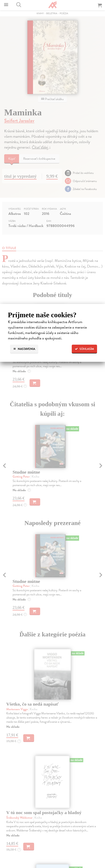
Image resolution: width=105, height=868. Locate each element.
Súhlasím (84, 349)
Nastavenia (24, 349)
